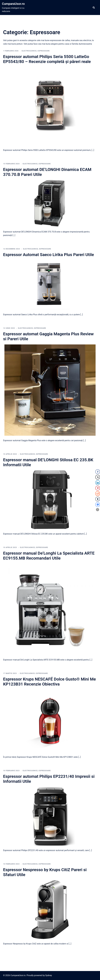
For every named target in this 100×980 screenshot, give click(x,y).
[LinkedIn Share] (98, 483)
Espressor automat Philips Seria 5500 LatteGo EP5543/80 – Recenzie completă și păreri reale (47, 59)
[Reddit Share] (98, 494)
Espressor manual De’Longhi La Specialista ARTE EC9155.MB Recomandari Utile (49, 556)
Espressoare (44, 51)
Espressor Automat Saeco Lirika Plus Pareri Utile (49, 255)
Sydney (49, 975)
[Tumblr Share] (98, 499)
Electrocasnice (29, 51)
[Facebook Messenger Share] (98, 505)
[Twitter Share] (98, 477)
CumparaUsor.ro (13, 4)
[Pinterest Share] (98, 488)
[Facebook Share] (98, 472)
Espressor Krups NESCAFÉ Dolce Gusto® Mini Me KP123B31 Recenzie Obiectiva (49, 682)
